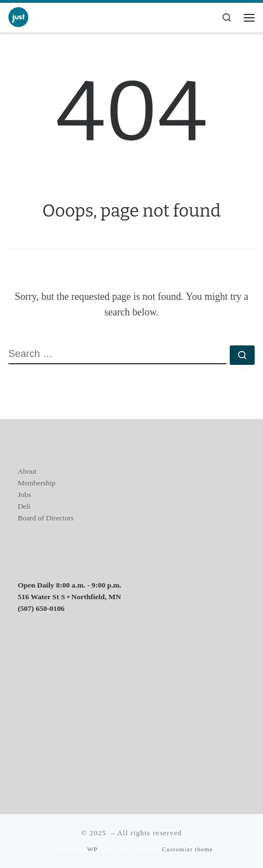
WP (92, 849)
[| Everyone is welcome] (18, 16)
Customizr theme (188, 849)
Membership (37, 483)
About (27, 471)
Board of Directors (46, 518)
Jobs (24, 495)
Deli (24, 506)
